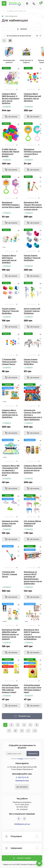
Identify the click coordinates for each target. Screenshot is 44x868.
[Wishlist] (19, 73)
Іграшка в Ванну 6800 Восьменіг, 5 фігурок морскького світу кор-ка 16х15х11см (11, 99)
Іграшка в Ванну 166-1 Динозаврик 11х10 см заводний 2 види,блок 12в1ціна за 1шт (11, 470)
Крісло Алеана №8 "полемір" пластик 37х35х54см (32, 311)
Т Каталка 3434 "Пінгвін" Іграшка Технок (9, 574)
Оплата (21, 759)
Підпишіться (33, 753)
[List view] (4, 41)
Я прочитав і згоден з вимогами (24, 759)
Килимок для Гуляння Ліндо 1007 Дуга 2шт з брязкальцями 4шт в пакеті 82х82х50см (33, 415)
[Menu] (4, 3)
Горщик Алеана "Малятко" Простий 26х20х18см (10, 311)
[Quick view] (19, 69)
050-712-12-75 (23, 777)
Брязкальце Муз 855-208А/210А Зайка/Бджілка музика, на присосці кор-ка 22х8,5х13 (11, 634)
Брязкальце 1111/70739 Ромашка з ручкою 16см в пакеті (11, 205)
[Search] (4, 11)
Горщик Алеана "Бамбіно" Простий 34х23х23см (32, 258)
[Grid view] (10, 41)
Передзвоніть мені (22, 780)
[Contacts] (34, 3)
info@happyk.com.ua (22, 824)
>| (35, 731)
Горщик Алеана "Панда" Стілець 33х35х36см (31, 362)
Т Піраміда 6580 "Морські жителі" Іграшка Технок (9, 362)
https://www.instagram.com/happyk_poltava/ (24, 819)
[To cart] (11, 117)
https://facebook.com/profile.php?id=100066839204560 (19, 819)
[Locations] (27, 3)
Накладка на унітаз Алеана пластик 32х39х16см (10, 523)
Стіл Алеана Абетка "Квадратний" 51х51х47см (32, 523)
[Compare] (19, 78)
